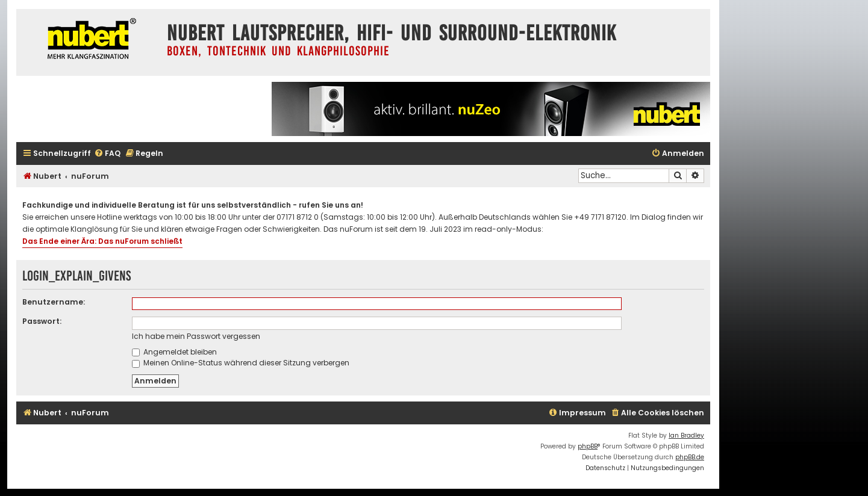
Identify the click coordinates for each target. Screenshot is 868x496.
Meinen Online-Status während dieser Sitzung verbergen (241, 363)
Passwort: (42, 321)
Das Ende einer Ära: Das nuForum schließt (102, 241)
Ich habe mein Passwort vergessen (196, 336)
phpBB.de (690, 457)
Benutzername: (54, 302)
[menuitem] (107, 154)
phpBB (588, 446)
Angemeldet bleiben (174, 352)
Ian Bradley (686, 436)
